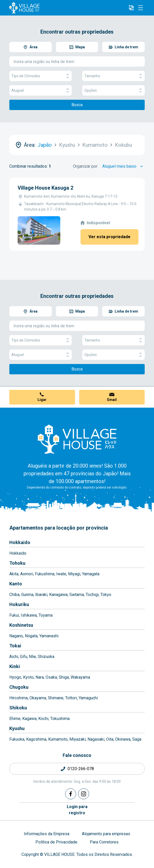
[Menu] (141, 8)
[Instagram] (84, 794)
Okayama (38, 698)
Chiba (14, 595)
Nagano (16, 636)
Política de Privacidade (56, 842)
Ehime (15, 719)
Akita (14, 574)
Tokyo (106, 595)
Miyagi (74, 574)
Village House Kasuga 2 (45, 188)
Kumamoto (58, 739)
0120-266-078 (81, 769)
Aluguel (41, 91)
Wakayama (80, 677)
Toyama (46, 615)
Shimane (56, 698)
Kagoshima (36, 739)
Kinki (15, 666)
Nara (40, 677)
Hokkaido (20, 542)
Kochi (43, 719)
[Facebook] (71, 794)
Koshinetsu (21, 625)
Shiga (64, 677)
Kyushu (17, 728)
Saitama (77, 595)
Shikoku (18, 708)
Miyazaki (78, 739)
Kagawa (29, 719)
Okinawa (123, 739)
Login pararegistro (77, 810)
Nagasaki (96, 739)
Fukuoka (17, 739)
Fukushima (45, 574)
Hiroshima (19, 698)
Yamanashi (49, 636)
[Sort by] (123, 166)
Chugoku (19, 687)
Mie (32, 657)
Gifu (24, 657)
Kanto (16, 584)
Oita (110, 739)
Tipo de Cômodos (41, 76)
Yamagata (91, 574)
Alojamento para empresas (106, 834)
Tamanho (113, 76)
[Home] (77, 439)
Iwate (61, 574)
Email (112, 400)
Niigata (31, 636)
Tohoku (17, 563)
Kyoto (28, 677)
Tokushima (60, 719)
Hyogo (15, 677)
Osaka (51, 677)
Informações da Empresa (47, 834)
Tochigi (92, 595)
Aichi (14, 657)
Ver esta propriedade (109, 237)
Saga (137, 739)
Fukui (14, 615)
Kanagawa (58, 595)
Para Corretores (104, 842)
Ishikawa (29, 615)
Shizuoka (46, 657)
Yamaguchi (88, 698)
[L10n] (131, 8)
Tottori (71, 698)
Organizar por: (86, 166)
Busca (77, 105)
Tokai (15, 646)
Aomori (27, 574)
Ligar (42, 400)
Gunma (27, 595)
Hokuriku (19, 604)
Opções (113, 91)
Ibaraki (41, 595)
